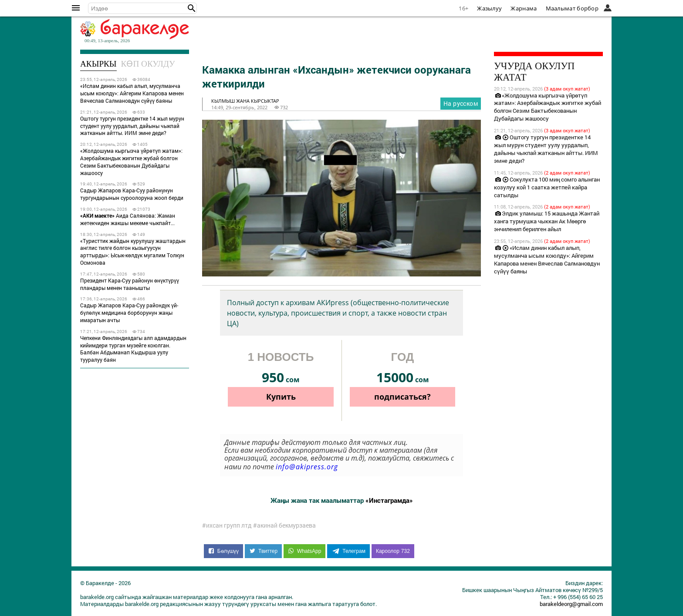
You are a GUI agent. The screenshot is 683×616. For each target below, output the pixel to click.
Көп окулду (148, 64)
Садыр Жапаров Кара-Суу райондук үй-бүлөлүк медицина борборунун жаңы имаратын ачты (129, 313)
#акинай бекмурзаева (284, 525)
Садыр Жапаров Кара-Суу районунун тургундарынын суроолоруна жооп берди (132, 194)
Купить (281, 397)
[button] (192, 8)
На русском (461, 103)
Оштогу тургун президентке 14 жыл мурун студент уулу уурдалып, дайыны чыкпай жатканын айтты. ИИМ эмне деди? (132, 126)
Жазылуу (489, 8)
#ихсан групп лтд (227, 525)
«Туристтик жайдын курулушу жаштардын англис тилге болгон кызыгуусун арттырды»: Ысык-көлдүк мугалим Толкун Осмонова (133, 252)
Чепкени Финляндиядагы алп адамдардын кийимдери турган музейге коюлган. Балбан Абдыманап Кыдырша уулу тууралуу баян (133, 349)
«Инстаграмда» (389, 500)
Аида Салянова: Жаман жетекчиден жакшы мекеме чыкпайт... (128, 219)
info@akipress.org (307, 467)
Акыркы (98, 64)
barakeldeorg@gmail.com (571, 604)
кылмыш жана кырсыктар (245, 101)
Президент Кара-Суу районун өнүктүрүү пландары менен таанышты (130, 284)
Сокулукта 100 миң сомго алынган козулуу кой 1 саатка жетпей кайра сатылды (547, 187)
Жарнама (524, 8)
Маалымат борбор (572, 8)
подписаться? (402, 397)
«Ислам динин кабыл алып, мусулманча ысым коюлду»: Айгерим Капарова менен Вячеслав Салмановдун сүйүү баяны (132, 93)
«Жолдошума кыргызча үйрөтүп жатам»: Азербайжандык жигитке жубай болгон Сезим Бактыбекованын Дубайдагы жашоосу (131, 162)
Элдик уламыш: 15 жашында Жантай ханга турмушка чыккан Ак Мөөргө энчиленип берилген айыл (547, 221)
